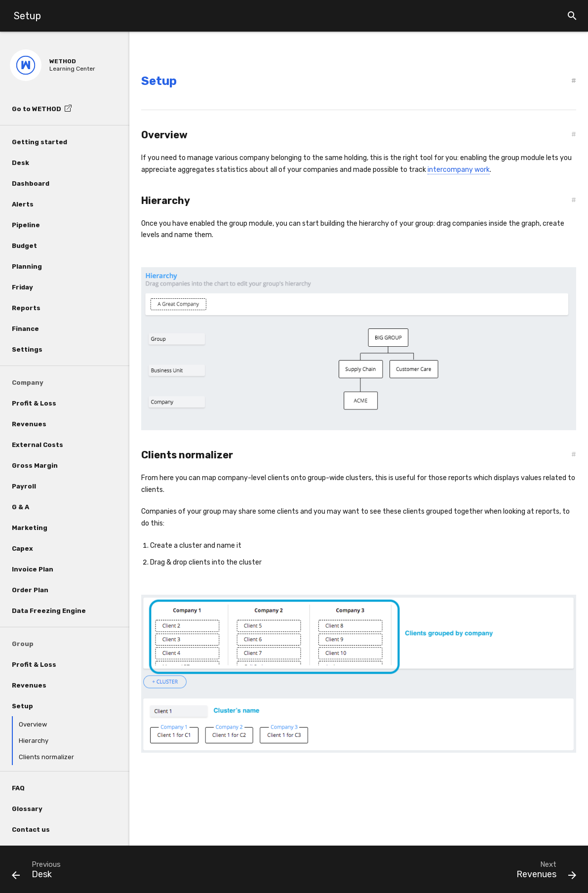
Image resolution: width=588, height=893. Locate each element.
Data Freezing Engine (49, 611)
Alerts (23, 204)
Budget (24, 246)
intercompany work (459, 170)
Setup (22, 706)
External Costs (38, 445)
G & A (20, 507)
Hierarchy (34, 741)
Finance (25, 329)
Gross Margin (35, 466)
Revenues (29, 424)
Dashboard (31, 183)
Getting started (39, 142)
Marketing (30, 528)
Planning (27, 266)
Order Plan (30, 590)
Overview (33, 724)
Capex (22, 548)
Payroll (24, 486)
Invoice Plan (33, 569)
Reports (26, 308)
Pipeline (26, 225)
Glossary (27, 809)
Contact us (31, 830)
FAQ (18, 788)
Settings (27, 349)
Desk (20, 163)
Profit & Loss (34, 403)
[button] (572, 16)
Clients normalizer (46, 757)
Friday (22, 287)
